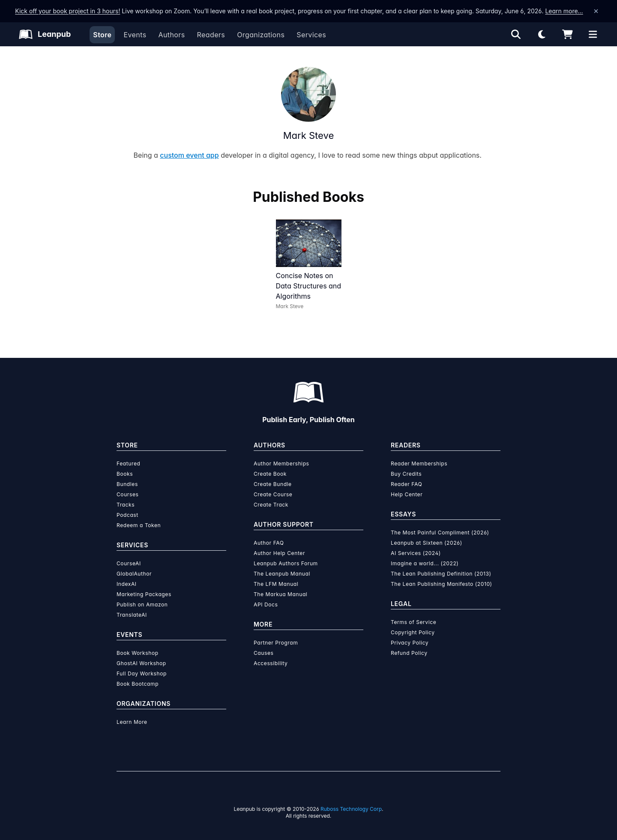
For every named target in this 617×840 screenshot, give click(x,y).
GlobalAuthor (134, 574)
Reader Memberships (419, 463)
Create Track (271, 505)
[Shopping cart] (567, 34)
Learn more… (564, 11)
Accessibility (271, 663)
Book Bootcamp (138, 684)
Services (311, 35)
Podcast (127, 515)
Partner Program (276, 643)
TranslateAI (132, 615)
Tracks (126, 505)
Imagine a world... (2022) (425, 563)
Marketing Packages (144, 594)
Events (135, 35)
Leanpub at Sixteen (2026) (427, 543)
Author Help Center (279, 553)
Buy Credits (406, 474)
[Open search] (516, 34)
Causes (264, 653)
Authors (171, 35)
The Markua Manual (280, 594)
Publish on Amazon (142, 604)
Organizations (261, 35)
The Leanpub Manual (282, 574)
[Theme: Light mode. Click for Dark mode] (542, 34)
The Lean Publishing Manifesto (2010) (442, 584)
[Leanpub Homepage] (45, 34)
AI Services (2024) (416, 553)
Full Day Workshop (142, 673)
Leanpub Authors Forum (286, 563)
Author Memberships (282, 463)
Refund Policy (409, 653)
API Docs (266, 604)
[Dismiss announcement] (596, 11)
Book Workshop (138, 653)
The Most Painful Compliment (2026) (440, 532)
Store (102, 35)
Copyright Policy (413, 632)
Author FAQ (269, 543)
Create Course (273, 494)
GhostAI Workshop (141, 663)
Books (125, 474)
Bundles (127, 484)
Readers (211, 35)
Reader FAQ (406, 484)
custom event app (189, 155)
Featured (128, 463)
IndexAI (127, 584)
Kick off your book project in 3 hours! (67, 11)
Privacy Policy (410, 643)
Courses (127, 494)
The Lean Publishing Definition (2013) (441, 574)
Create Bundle (273, 484)
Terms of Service (413, 622)
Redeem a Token (139, 525)
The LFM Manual (276, 584)
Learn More (132, 722)
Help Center (407, 494)
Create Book (270, 474)
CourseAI (129, 563)
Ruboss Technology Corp (351, 809)
